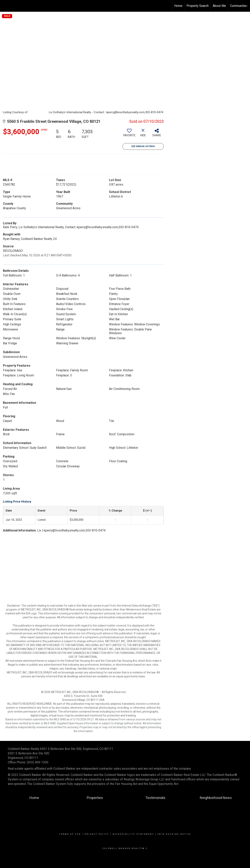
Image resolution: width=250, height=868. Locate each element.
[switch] (129, 134)
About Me (219, 6)
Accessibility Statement (133, 834)
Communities (239, 6)
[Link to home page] (5, 6)
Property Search (198, 6)
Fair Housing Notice (174, 834)
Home (178, 6)
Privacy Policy (97, 834)
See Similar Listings (143, 146)
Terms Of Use (70, 834)
